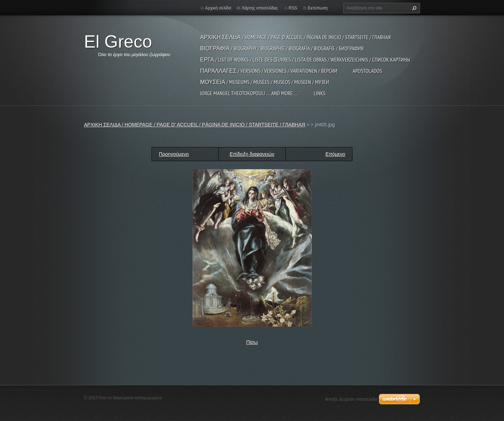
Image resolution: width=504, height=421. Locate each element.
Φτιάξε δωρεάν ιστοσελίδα (351, 399)
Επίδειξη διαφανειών (252, 154)
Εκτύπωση (318, 8)
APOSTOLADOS (367, 71)
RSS (293, 8)
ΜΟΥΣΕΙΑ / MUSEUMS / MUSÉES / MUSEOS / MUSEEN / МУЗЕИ (265, 82)
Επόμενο (335, 154)
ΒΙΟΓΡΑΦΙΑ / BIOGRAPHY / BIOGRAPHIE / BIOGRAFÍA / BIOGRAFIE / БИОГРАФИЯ (282, 48)
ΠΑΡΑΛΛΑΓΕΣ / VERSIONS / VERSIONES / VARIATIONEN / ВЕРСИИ (269, 71)
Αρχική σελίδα (218, 8)
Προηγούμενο (174, 154)
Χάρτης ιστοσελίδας (260, 8)
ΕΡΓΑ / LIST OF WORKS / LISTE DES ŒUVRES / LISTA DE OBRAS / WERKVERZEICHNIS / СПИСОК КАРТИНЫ (305, 60)
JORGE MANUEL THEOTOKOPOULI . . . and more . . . (249, 93)
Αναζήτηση (413, 8)
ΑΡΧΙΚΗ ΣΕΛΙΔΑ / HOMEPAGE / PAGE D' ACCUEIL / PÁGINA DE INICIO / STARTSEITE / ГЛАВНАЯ (295, 37)
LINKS (320, 93)
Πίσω (252, 342)
